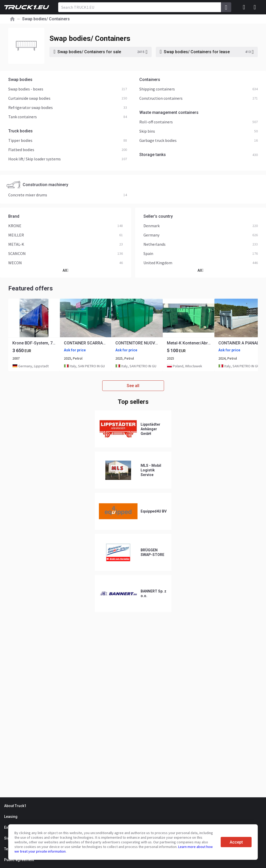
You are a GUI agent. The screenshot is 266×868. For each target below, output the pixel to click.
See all (133, 386)
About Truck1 (15, 806)
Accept (236, 842)
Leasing (11, 817)
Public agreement (19, 860)
